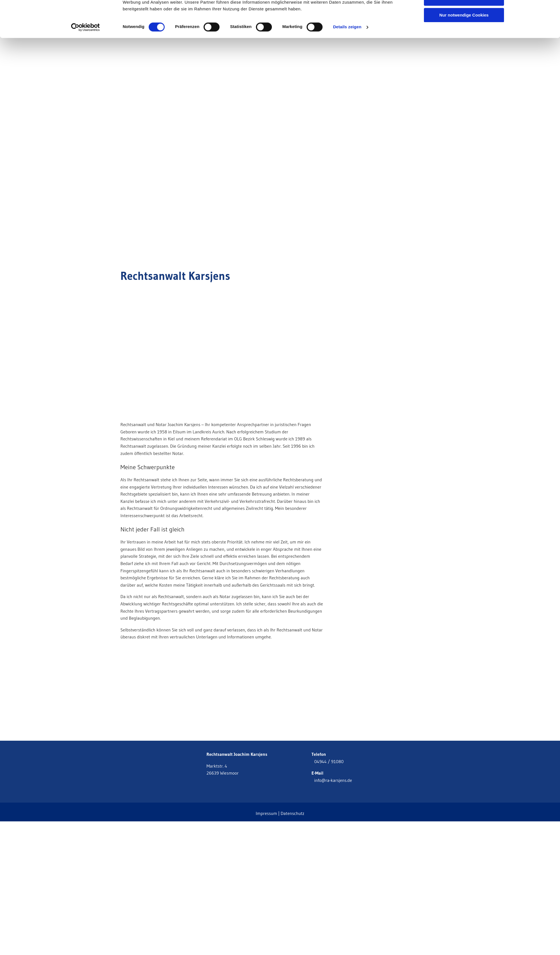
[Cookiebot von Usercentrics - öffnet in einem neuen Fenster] (86, 59)
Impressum (266, 813)
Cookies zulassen (464, 14)
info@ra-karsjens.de (332, 780)
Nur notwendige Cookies (464, 47)
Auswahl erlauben (464, 30)
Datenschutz (292, 813)
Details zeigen (347, 59)
